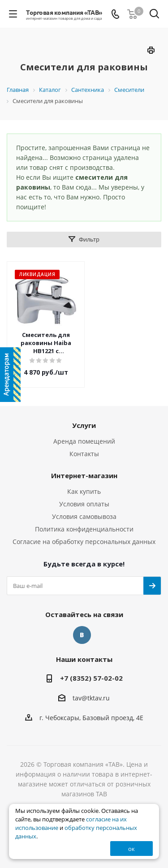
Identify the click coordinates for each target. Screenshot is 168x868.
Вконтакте (82, 635)
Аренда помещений (84, 441)
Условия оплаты (84, 504)
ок (131, 849)
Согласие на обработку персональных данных (84, 542)
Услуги (84, 425)
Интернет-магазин (84, 475)
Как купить (84, 491)
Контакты (84, 454)
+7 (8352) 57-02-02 (91, 678)
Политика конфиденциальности (84, 529)
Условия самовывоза (84, 516)
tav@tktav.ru (91, 698)
